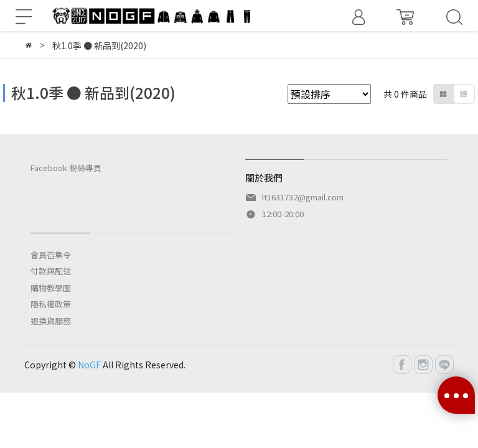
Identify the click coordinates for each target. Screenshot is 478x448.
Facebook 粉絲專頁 (66, 168)
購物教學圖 (51, 288)
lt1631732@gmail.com (303, 197)
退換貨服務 (51, 321)
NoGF (89, 365)
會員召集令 (51, 255)
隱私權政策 (51, 304)
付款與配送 (51, 271)
